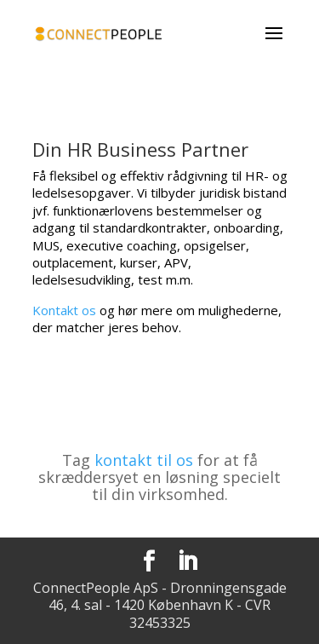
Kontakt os (64, 310)
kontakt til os (144, 460)
